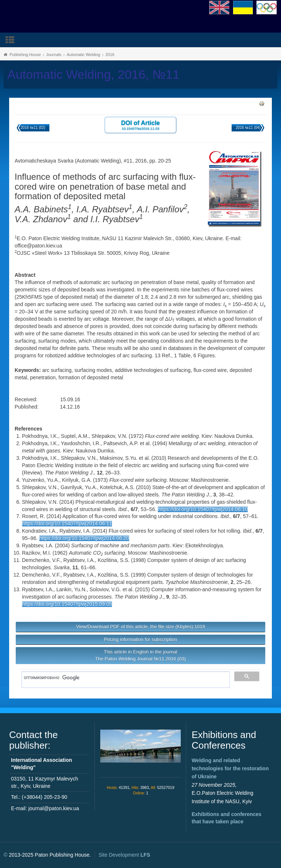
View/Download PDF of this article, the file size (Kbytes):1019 (140, 627)
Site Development (124, 855)
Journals (54, 55)
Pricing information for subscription (140, 639)
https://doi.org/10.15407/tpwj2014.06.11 (67, 524)
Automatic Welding (83, 55)
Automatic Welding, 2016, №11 (93, 74)
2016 (110, 55)
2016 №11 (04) (248, 128)
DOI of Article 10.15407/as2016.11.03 (140, 125)
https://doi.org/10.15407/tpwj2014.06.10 (203, 509)
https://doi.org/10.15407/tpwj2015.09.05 (67, 604)
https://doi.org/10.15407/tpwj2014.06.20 (84, 538)
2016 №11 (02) (33, 128)
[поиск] (123, 678)
